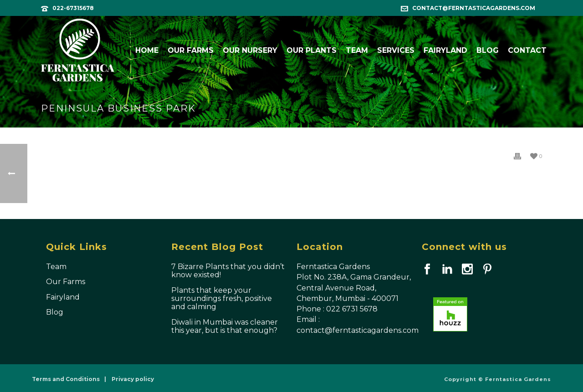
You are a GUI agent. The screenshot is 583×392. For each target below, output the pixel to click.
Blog (488, 50)
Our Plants (312, 50)
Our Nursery (250, 50)
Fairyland (445, 50)
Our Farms (191, 50)
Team (357, 50)
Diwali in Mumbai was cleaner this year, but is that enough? (225, 326)
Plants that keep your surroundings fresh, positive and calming (222, 299)
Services (396, 50)
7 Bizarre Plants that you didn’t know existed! (228, 271)
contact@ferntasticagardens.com (474, 8)
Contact (527, 50)
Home (147, 50)
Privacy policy (133, 379)
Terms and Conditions (66, 379)
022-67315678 (73, 8)
